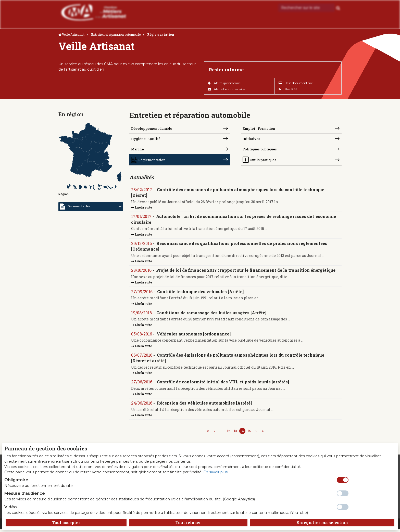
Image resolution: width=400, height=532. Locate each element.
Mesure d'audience (25, 493)
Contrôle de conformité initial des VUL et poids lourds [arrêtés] (223, 385)
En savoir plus (215, 472)
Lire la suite (142, 209)
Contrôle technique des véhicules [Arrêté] (201, 294)
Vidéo (11, 507)
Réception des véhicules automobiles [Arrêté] (205, 406)
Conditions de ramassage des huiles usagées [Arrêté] (212, 315)
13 (235, 434)
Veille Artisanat (73, 34)
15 (249, 434)
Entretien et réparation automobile (116, 34)
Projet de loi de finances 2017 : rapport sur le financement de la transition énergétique (246, 272)
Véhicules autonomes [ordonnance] (194, 336)
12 (229, 434)
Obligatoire (16, 480)
